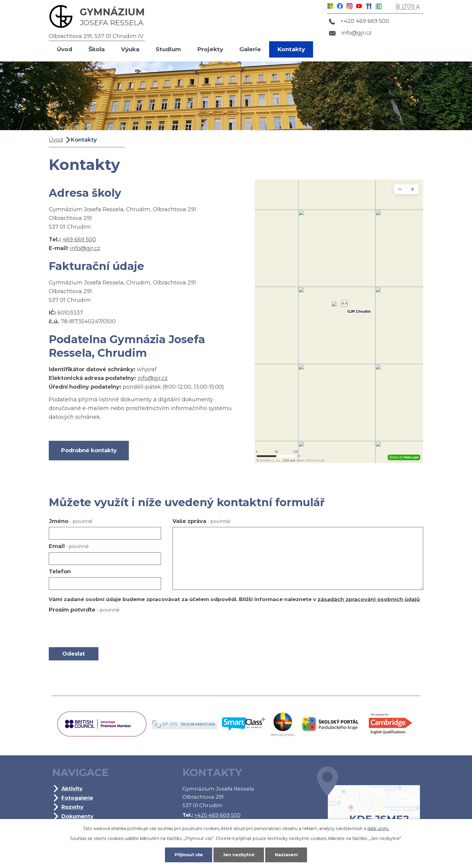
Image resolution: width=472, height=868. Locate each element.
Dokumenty (77, 816)
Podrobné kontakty (89, 450)
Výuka (130, 49)
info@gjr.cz (350, 33)
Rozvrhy (72, 807)
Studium (168, 49)
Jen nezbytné (239, 855)
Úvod (65, 49)
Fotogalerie (77, 798)
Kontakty (291, 49)
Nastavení (286, 855)
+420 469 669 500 (359, 21)
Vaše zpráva (201, 521)
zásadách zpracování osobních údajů (369, 599)
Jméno (71, 521)
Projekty (210, 49)
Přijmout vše (189, 855)
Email (69, 546)
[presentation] (95, 630)
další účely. (378, 829)
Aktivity (72, 788)
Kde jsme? (368, 805)
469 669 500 (79, 240)
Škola (97, 49)
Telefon (60, 572)
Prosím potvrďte (84, 610)
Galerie (250, 49)
